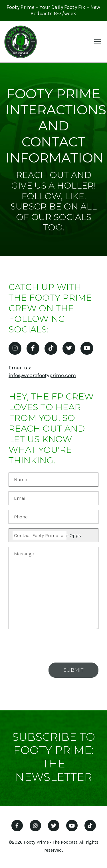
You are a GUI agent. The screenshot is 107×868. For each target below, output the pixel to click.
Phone (21, 517)
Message (24, 554)
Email (20, 498)
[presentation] (55, 645)
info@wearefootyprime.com (42, 375)
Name (21, 479)
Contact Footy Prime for (40, 535)
